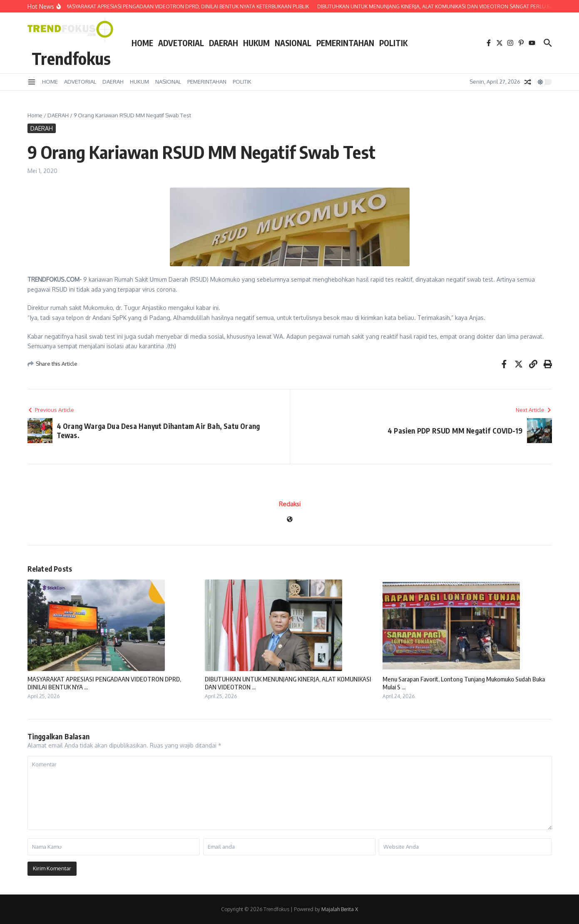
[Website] (290, 520)
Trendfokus (71, 58)
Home (35, 115)
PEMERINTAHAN (345, 43)
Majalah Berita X (340, 909)
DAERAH (224, 43)
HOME (142, 43)
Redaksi (290, 504)
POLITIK (393, 43)
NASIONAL (293, 43)
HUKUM (256, 43)
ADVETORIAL (181, 43)
